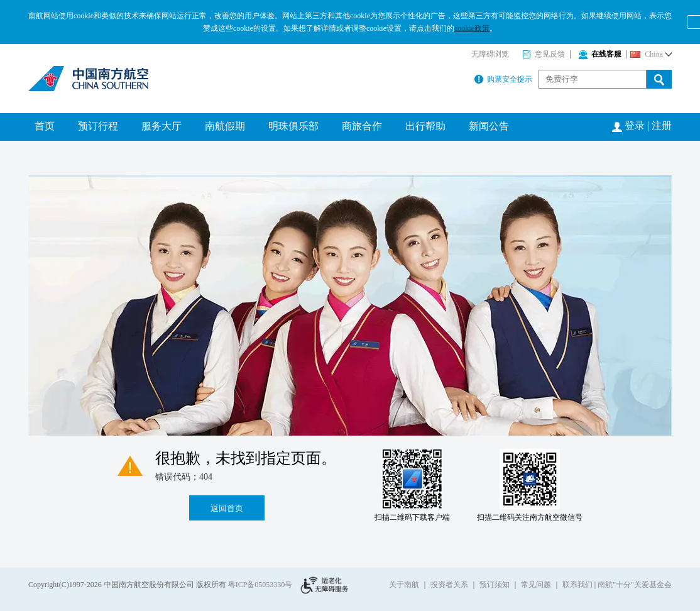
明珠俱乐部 (293, 126)
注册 (662, 125)
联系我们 (577, 585)
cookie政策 (472, 28)
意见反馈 (544, 54)
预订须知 (495, 585)
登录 (635, 125)
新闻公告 (489, 126)
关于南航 (404, 585)
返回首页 (227, 508)
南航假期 (225, 126)
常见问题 (536, 585)
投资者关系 (449, 585)
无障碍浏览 (490, 54)
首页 (45, 126)
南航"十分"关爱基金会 (635, 585)
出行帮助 (425, 126)
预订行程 (98, 126)
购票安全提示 (503, 79)
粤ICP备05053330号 (260, 585)
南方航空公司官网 (90, 79)
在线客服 (600, 54)
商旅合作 (362, 126)
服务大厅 (161, 126)
